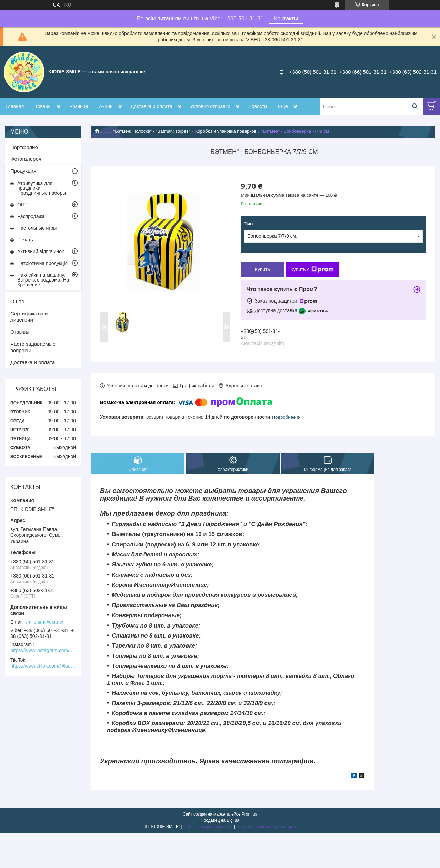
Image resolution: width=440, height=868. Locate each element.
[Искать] (415, 106)
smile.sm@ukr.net (44, 622)
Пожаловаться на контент (208, 827)
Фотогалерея (26, 159)
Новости (258, 106)
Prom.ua (249, 814)
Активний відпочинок (41, 251)
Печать (25, 240)
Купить (262, 269)
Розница (79, 106)
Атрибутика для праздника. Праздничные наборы (42, 188)
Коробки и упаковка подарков (226, 131)
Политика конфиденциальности (267, 827)
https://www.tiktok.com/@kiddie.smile (43, 666)
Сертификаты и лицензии (29, 317)
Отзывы (20, 332)
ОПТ (22, 205)
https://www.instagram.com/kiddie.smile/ (43, 650)
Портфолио (24, 147)
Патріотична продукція (42, 263)
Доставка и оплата (152, 106)
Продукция (23, 171)
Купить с (312, 269)
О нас (17, 301)
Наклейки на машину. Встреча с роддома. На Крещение (43, 280)
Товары (43, 106)
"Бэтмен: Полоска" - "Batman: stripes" (152, 131)
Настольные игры (37, 228)
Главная (15, 106)
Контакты (286, 18)
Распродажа (31, 216)
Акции (106, 106)
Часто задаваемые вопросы (33, 347)
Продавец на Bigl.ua (220, 820)
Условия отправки (210, 106)
